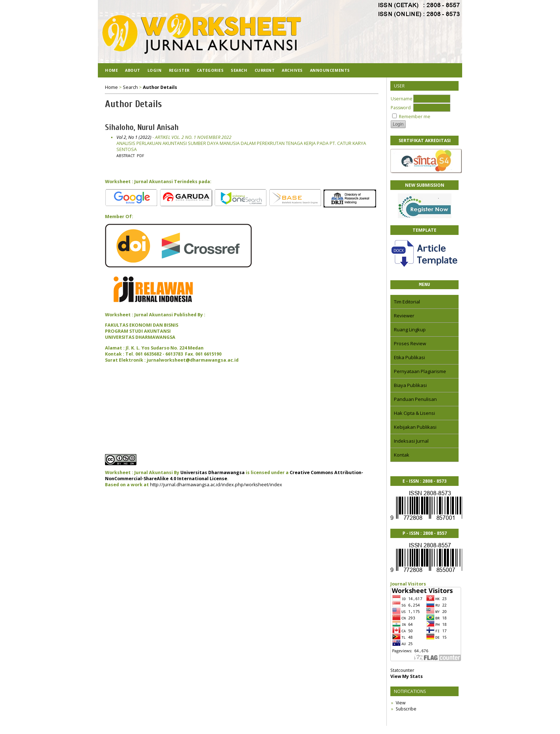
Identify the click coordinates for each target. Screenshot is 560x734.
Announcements (330, 70)
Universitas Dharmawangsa (212, 472)
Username (402, 99)
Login (155, 70)
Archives (292, 70)
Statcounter (402, 671)
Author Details (160, 87)
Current (265, 70)
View (401, 704)
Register (179, 70)
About (133, 70)
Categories (210, 70)
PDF (141, 156)
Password (401, 108)
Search (239, 70)
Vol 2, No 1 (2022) (134, 137)
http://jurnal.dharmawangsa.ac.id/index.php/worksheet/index (216, 485)
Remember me (415, 117)
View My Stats (407, 677)
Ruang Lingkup (410, 331)
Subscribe (406, 710)
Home (111, 70)
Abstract (126, 156)
